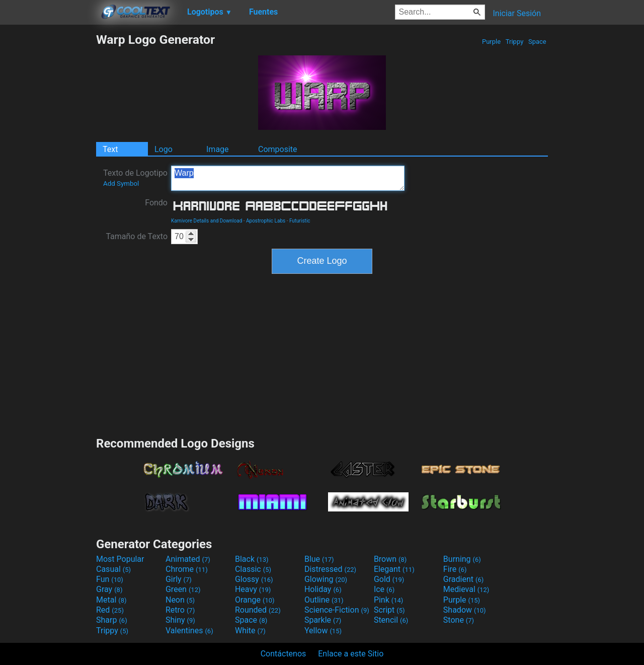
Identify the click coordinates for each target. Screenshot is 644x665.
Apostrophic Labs (266, 221)
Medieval (466, 589)
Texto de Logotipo (135, 178)
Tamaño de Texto (137, 236)
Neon (180, 600)
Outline (324, 600)
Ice (384, 589)
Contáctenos (284, 654)
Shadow (465, 610)
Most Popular (120, 559)
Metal (111, 600)
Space (537, 42)
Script (389, 610)
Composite (278, 149)
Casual (113, 569)
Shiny (180, 620)
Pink (389, 600)
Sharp (112, 620)
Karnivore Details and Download (207, 221)
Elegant (394, 569)
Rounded (258, 610)
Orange (255, 600)
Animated (188, 559)
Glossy (254, 579)
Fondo (156, 203)
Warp (288, 178)
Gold (389, 579)
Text (110, 149)
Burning (462, 559)
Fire (455, 569)
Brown (390, 559)
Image (218, 149)
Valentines (189, 631)
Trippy (515, 42)
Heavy (253, 589)
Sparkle (323, 620)
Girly (179, 579)
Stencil (391, 620)
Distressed (330, 569)
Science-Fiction (337, 610)
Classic (253, 569)
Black (252, 559)
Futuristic (300, 221)
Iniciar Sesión (517, 13)
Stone (459, 620)
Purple (492, 42)
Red (110, 610)
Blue (319, 559)
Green (183, 589)
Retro (180, 610)
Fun (110, 579)
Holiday (323, 589)
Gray (109, 589)
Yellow (323, 631)
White (250, 631)
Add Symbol (121, 183)
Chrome (187, 569)
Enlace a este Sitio (351, 654)
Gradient (463, 579)
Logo (164, 149)
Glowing (326, 579)
